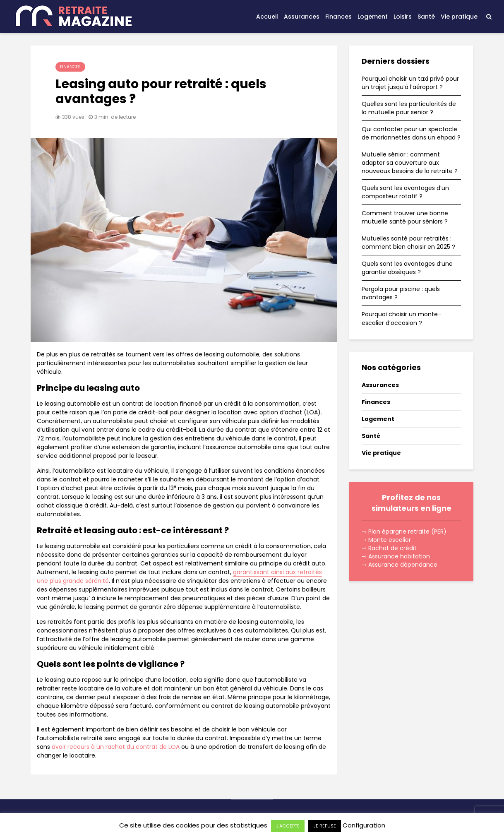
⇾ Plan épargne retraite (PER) (404, 532)
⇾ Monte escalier (386, 540)
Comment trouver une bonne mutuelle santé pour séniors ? (405, 217)
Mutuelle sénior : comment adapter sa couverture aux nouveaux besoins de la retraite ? (410, 163)
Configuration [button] (364, 825)
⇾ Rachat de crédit (389, 548)
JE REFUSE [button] (325, 826)
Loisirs (403, 17)
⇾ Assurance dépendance (400, 565)
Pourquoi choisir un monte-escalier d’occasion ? (401, 318)
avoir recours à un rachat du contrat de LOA (116, 747)
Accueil (267, 17)
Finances (338, 17)
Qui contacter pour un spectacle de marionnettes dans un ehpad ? (411, 133)
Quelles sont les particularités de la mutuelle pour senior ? (409, 108)
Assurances (302, 17)
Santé (426, 17)
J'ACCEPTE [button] (288, 826)
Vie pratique (459, 17)
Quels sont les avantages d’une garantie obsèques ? (407, 268)
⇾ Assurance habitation (396, 556)
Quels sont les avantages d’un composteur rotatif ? (405, 192)
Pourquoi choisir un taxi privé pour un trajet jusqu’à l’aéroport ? (410, 83)
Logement (373, 17)
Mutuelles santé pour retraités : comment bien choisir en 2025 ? (408, 243)
